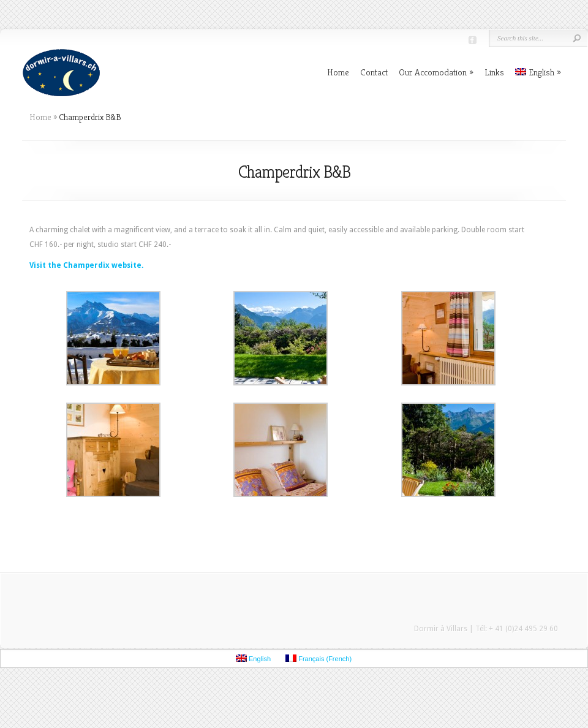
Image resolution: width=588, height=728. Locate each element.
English (538, 72)
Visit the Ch (51, 265)
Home (338, 72)
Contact (374, 72)
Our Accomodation (436, 72)
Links (494, 72)
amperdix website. (108, 265)
